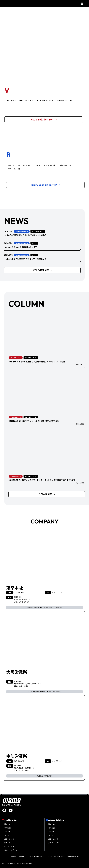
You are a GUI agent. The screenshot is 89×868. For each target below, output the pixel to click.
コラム (7, 835)
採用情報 (22, 857)
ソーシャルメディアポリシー (56, 857)
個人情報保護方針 (73, 857)
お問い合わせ (9, 839)
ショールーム (9, 843)
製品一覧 (7, 824)
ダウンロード (9, 846)
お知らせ (7, 832)
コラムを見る (47, 494)
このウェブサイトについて (36, 857)
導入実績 (7, 828)
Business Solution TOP (45, 185)
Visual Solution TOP (44, 119)
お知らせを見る (42, 270)
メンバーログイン (11, 850)
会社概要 (13, 857)
